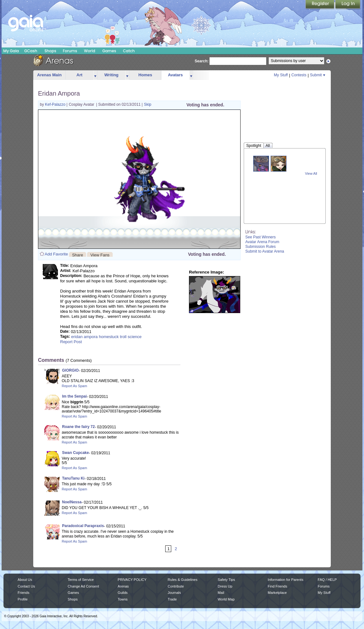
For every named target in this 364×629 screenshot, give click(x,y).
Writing (112, 75)
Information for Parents (286, 580)
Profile (23, 599)
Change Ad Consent (83, 586)
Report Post (71, 342)
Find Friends (277, 586)
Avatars (175, 75)
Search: (202, 61)
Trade (172, 599)
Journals (174, 593)
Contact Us (26, 586)
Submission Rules (260, 247)
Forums (70, 51)
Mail (221, 593)
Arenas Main (49, 75)
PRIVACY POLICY (132, 580)
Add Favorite (56, 254)
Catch (129, 51)
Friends (24, 593)
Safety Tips (226, 580)
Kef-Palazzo (56, 104)
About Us (25, 580)
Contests (299, 75)
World (90, 51)
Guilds (123, 593)
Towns (123, 599)
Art (80, 75)
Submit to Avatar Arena (265, 251)
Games (109, 51)
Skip (148, 104)
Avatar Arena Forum (262, 242)
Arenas (123, 586)
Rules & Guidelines (183, 580)
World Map (226, 599)
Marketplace (277, 593)
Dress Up (225, 586)
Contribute (176, 586)
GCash (31, 51)
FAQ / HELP (327, 580)
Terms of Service (81, 580)
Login (348, 5)
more (95, 75)
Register (320, 5)
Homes (145, 75)
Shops (50, 51)
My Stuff (281, 75)
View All (311, 173)
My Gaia (11, 51)
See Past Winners (260, 237)
